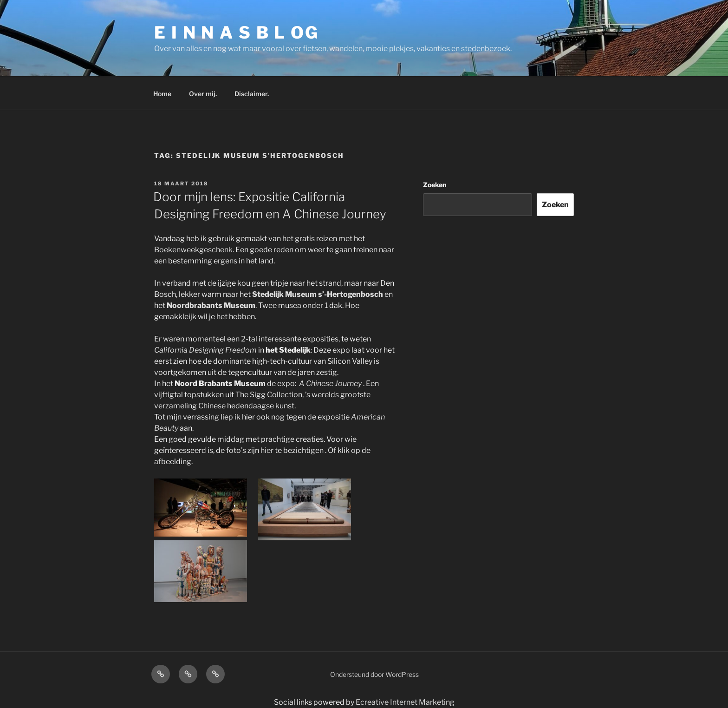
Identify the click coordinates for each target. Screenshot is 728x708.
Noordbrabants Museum (211, 305)
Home (162, 94)
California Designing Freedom (205, 350)
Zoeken (435, 185)
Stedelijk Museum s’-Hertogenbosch (318, 294)
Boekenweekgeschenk (193, 250)
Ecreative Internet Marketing (405, 702)
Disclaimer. (252, 94)
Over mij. (203, 94)
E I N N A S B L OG (237, 33)
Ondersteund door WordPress (374, 674)
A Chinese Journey (330, 383)
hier (267, 450)
